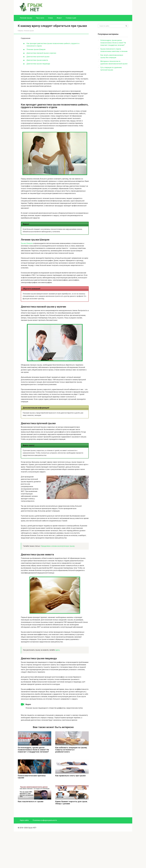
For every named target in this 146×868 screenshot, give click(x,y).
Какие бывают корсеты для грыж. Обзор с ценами (71, 839)
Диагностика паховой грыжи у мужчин (41, 53)
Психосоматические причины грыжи (32, 813)
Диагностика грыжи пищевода (38, 64)
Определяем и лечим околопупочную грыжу (58, 546)
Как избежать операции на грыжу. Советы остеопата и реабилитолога (71, 786)
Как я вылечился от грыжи (31, 838)
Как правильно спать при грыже (70, 812)
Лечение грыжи (26, 18)
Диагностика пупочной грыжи (38, 57)
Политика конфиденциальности (45, 857)
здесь (58, 650)
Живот (59, 18)
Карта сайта (24, 857)
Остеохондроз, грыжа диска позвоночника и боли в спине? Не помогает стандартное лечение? (33, 786)
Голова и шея (71, 18)
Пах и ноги (40, 18)
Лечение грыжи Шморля (36, 49)
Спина (50, 18)
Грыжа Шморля (27, 243)
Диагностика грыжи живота (37, 60)
